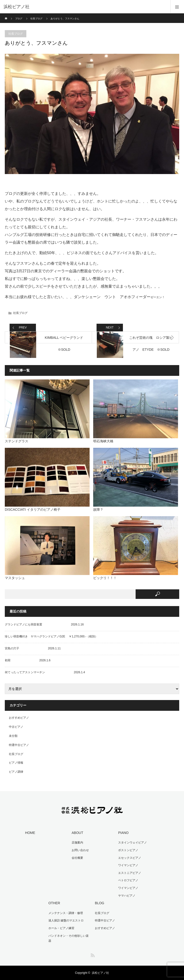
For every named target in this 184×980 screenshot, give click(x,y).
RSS (92, 954)
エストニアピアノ (130, 873)
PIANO (123, 833)
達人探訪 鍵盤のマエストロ (66, 920)
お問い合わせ (80, 850)
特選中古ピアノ (19, 745)
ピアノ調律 (16, 772)
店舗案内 (77, 843)
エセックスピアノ (130, 858)
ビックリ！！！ (105, 578)
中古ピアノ (16, 727)
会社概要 (77, 858)
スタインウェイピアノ (132, 843)
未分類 (13, 736)
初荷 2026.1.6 (28, 660)
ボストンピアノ (128, 850)
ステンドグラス (17, 441)
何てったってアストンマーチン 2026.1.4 (45, 672)
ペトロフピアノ (128, 880)
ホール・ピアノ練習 (61, 928)
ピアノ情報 (16, 763)
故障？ (98, 509)
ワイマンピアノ (128, 865)
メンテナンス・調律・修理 (66, 913)
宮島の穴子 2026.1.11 (33, 648)
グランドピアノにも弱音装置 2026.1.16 (44, 624)
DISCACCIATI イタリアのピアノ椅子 (33, 509)
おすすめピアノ (19, 718)
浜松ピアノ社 (100, 973)
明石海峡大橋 (103, 441)
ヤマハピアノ (127, 896)
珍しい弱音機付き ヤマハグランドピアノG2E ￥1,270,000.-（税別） (51, 636)
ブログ (19, 19)
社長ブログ (36, 19)
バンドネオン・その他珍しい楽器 (69, 938)
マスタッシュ (15, 578)
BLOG (100, 903)
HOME (30, 833)
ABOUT (77, 833)
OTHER (54, 903)
